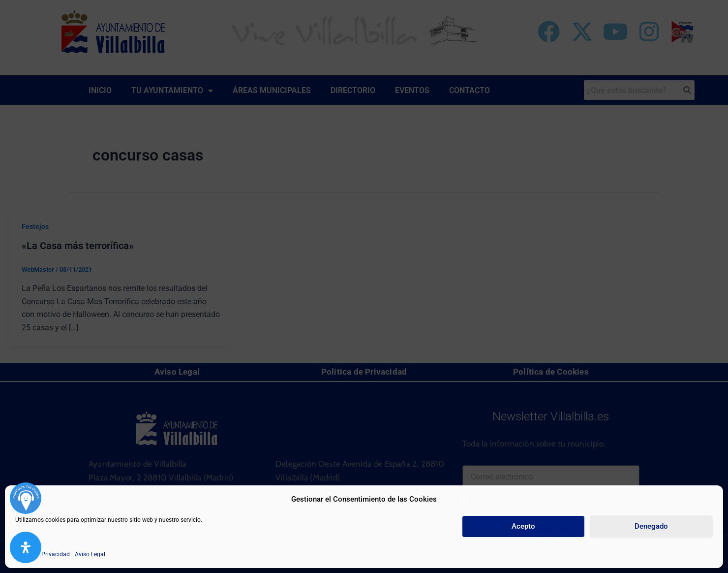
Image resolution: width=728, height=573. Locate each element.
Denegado (651, 526)
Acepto (523, 526)
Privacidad (56, 554)
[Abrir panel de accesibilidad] (26, 547)
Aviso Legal (90, 554)
